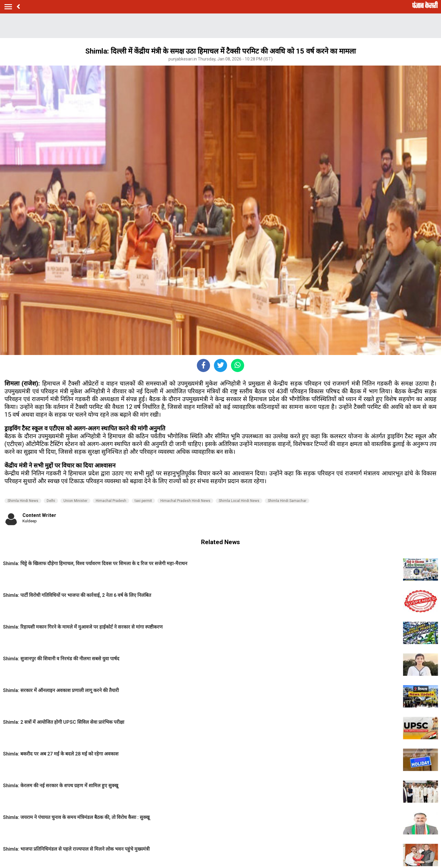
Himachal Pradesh (111, 501)
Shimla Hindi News (23, 501)
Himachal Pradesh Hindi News (185, 501)
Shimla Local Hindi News (239, 501)
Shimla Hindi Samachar (287, 501)
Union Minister (75, 501)
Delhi (51, 501)
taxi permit (143, 501)
